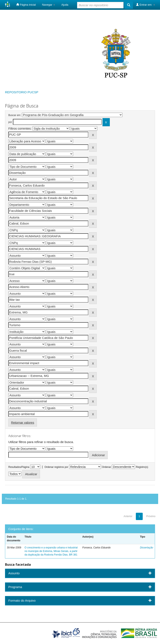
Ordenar (106, 467)
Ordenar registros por (56, 467)
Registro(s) (142, 467)
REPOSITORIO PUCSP (22, 92)
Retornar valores (23, 422)
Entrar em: (146, 5)
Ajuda (65, 5)
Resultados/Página (19, 467)
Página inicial (26, 5)
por (10, 122)
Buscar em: (15, 115)
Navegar (49, 5)
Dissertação (147, 548)
